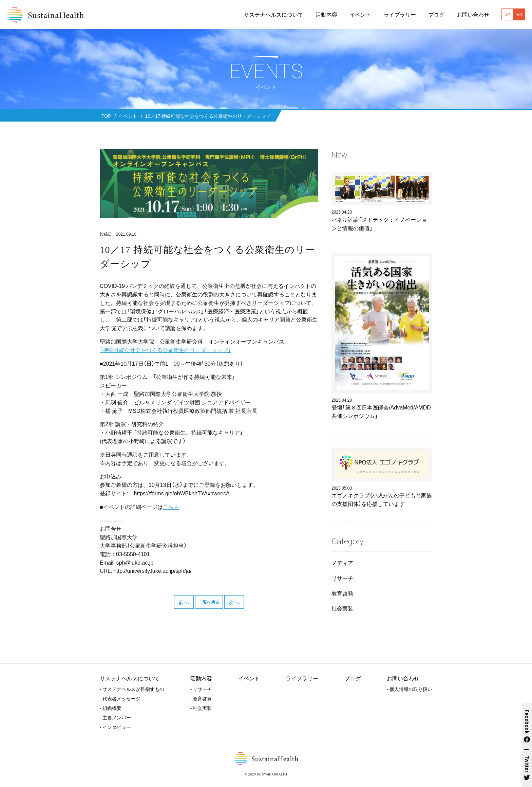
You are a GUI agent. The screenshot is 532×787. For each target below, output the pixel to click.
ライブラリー (302, 678)
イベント (249, 678)
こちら (171, 507)
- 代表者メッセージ (120, 698)
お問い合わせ (403, 678)
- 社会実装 (201, 708)
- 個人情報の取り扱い (410, 689)
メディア (342, 563)
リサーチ (342, 578)
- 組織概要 (111, 708)
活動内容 (201, 678)
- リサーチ (201, 689)
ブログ (353, 678)
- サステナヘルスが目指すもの (132, 689)
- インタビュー (115, 727)
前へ (184, 602)
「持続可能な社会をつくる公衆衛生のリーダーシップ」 (165, 350)
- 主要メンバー (115, 717)
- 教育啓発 (201, 698)
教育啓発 (342, 593)
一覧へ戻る (209, 602)
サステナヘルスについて (130, 678)
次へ (234, 602)
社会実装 (342, 608)
